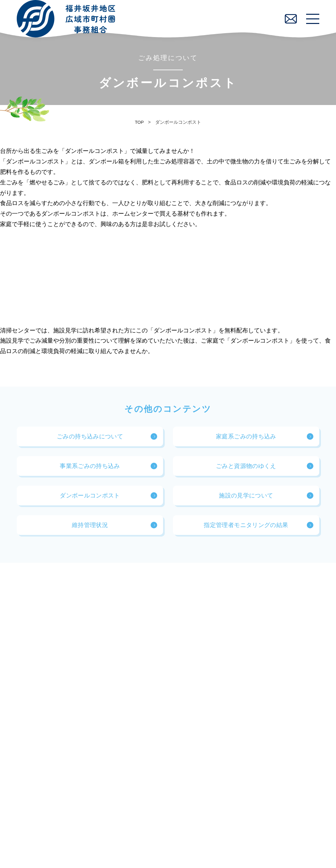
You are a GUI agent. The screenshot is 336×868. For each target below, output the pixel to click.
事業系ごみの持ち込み (90, 469)
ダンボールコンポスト (90, 498)
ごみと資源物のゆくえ (246, 469)
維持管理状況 (90, 528)
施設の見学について (246, 498)
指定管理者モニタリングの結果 (246, 528)
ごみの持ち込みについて (90, 439)
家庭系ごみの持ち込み (246, 439)
